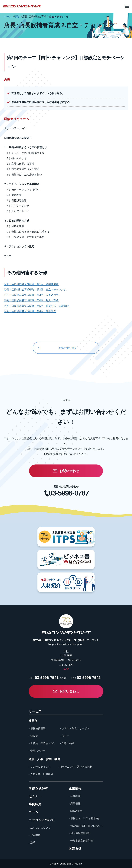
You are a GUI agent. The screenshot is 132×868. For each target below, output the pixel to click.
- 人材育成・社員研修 (41, 774)
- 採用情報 (75, 803)
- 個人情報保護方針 (80, 833)
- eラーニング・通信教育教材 (76, 767)
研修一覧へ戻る (68, 348)
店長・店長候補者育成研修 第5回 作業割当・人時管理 (36, 306)
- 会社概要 (75, 796)
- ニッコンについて (40, 828)
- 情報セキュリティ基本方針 (85, 818)
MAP (66, 669)
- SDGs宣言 (75, 811)
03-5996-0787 (69, 493)
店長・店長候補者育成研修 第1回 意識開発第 (31, 284)
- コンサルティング (40, 767)
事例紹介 (35, 804)
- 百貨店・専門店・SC (41, 743)
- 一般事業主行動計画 (81, 841)
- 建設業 (33, 736)
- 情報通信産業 (37, 728)
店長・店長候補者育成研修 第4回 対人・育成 (31, 300)
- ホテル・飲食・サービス (75, 728)
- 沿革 (32, 843)
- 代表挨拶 (35, 835)
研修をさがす (38, 788)
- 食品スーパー (37, 751)
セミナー (35, 796)
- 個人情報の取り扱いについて (86, 826)
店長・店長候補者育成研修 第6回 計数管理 (30, 311)
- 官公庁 (65, 736)
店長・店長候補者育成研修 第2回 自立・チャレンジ (35, 289)
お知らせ (75, 848)
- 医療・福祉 (67, 743)
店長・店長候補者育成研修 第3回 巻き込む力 (31, 295)
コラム (33, 812)
